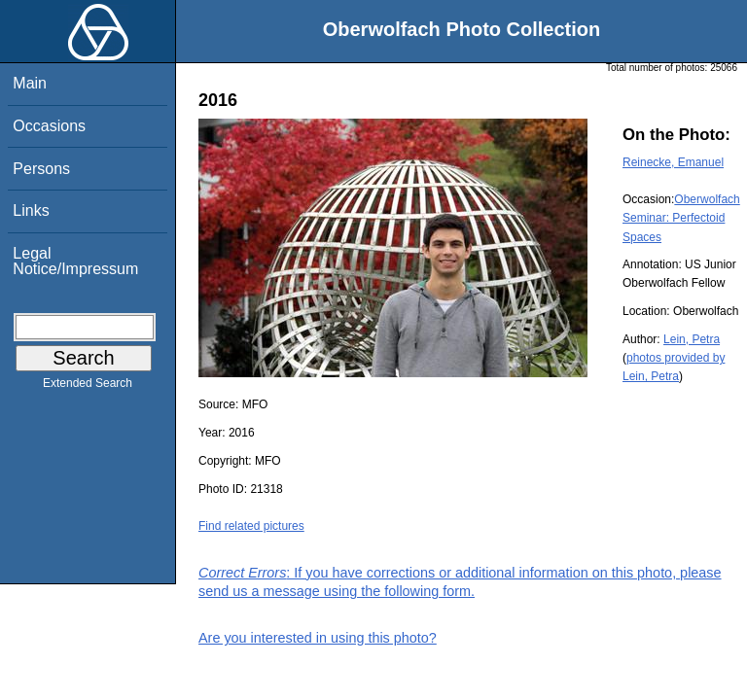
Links (31, 210)
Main (30, 83)
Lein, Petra (692, 339)
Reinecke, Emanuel (673, 162)
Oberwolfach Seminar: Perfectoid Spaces (681, 218)
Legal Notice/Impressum (75, 261)
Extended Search (88, 387)
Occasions (49, 126)
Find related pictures (251, 526)
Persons (41, 169)
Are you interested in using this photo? (318, 638)
